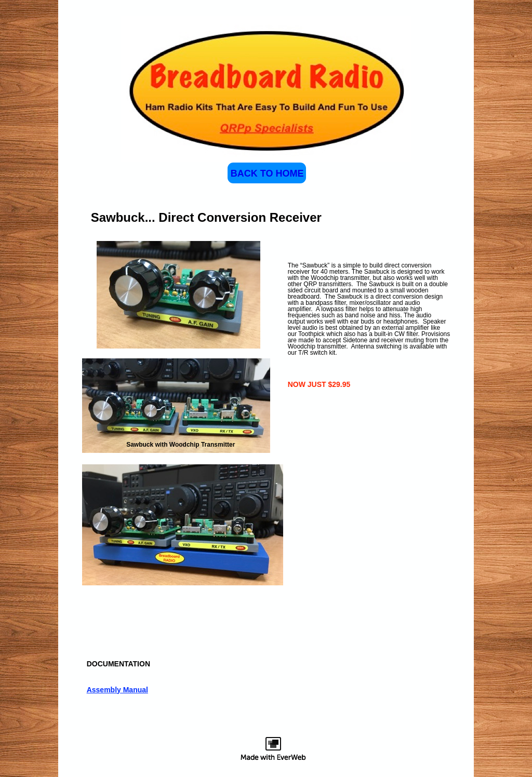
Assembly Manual (117, 690)
